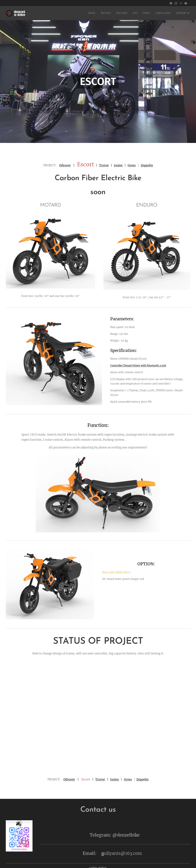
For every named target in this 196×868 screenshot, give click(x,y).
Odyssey (65, 165)
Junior (119, 165)
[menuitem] (85, 13)
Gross (132, 165)
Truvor (104, 165)
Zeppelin (147, 165)
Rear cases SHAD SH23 (116, 572)
